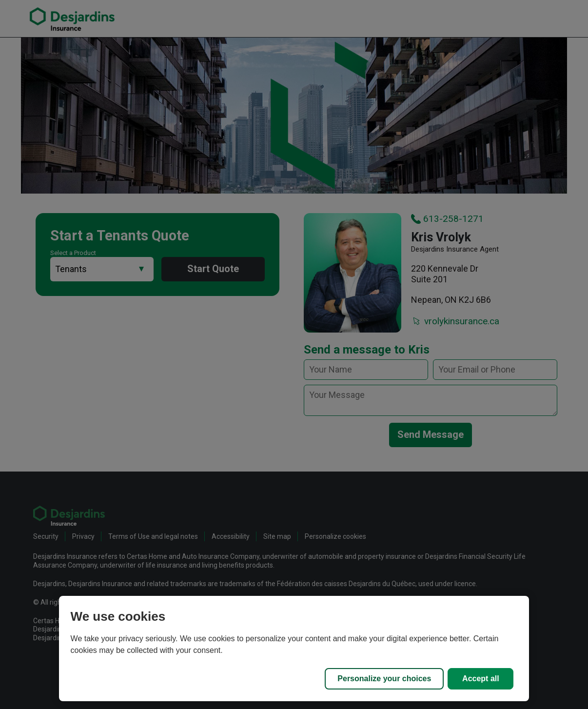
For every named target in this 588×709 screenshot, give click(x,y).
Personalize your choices (384, 679)
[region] (294, 649)
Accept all (481, 679)
